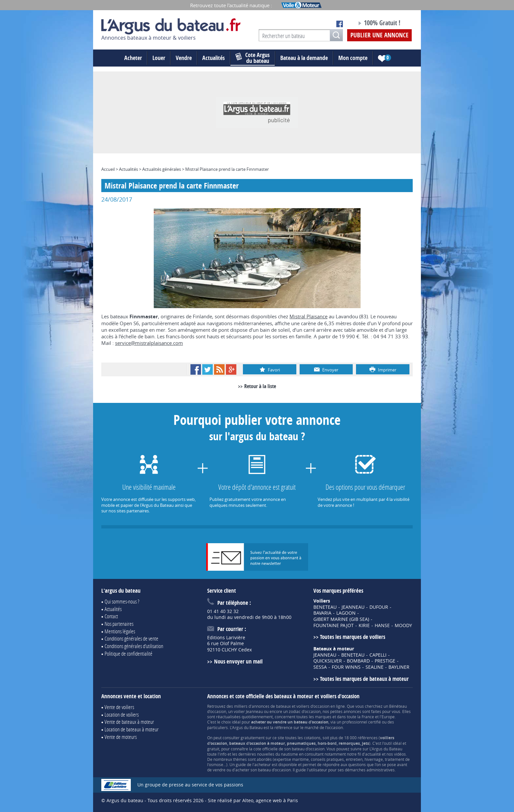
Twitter (208, 369)
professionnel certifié (362, 722)
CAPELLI (378, 655)
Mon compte (353, 58)
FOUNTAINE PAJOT (334, 625)
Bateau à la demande (304, 58)
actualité (373, 754)
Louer (159, 58)
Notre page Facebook (340, 24)
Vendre (184, 58)
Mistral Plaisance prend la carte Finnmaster (227, 169)
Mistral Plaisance (308, 316)
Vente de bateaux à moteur (129, 722)
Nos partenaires (119, 624)
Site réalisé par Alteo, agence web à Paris (253, 800)
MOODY (403, 625)
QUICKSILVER (328, 661)
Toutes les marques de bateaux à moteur (364, 679)
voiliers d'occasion (313, 706)
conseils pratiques (327, 759)
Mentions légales (120, 631)
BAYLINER (399, 667)
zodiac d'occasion (305, 711)
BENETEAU (325, 607)
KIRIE (364, 625)
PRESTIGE (385, 661)
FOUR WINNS (346, 667)
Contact (111, 616)
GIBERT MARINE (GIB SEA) (341, 619)
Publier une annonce (379, 35)
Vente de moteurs (121, 737)
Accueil (108, 169)
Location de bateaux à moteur (132, 729)
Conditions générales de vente (131, 638)
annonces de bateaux (271, 706)
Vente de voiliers (119, 707)
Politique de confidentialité (128, 654)
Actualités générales (162, 169)
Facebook (196, 369)
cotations (312, 738)
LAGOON (346, 613)
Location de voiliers (122, 714)
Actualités (214, 58)
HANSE (382, 625)
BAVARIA (322, 613)
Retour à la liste (260, 386)
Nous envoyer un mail (238, 661)
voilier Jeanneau (248, 711)
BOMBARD (358, 661)
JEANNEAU (353, 607)
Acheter (133, 58)
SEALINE (375, 667)
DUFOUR (379, 607)
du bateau (253, 58)
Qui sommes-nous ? (122, 601)
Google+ (231, 369)
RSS (219, 369)
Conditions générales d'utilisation (134, 646)
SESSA (320, 667)
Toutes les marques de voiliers (353, 637)
